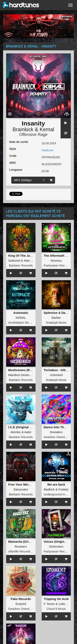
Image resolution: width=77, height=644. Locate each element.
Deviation (56, 432)
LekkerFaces (67, 604)
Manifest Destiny (20, 375)
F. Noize (49, 604)
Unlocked (56, 375)
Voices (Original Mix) (59, 542)
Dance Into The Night (59, 427)
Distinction (56, 546)
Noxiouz (56, 260)
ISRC (13, 163)
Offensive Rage (33, 134)
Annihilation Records (22, 323)
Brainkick (23, 129)
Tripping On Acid (56, 599)
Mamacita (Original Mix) (25, 542)
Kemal (47, 129)
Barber (56, 318)
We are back (56, 484)
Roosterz (21, 546)
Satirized (14, 260)
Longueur (16, 170)
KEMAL (21, 318)
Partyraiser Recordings (59, 265)
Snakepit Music (56, 323)
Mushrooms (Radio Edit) (26, 370)
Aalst (28, 432)
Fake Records (21, 599)
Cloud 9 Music (56, 609)
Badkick (49, 489)
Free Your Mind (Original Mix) (30, 484)
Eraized (21, 604)
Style (13, 149)
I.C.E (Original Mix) (22, 427)
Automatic (21, 313)
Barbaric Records (21, 265)
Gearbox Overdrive (57, 437)
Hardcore (48, 150)
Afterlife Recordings (22, 551)
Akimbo (16, 432)
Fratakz (63, 489)
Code (13, 156)
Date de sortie (19, 142)
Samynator (21, 489)
